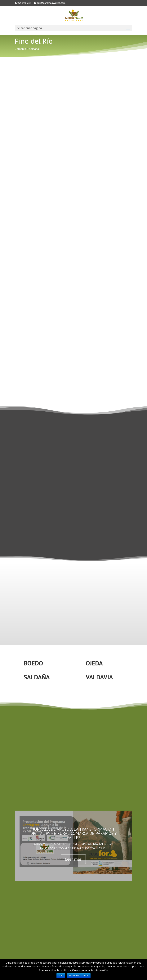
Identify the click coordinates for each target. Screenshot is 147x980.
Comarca (20, 49)
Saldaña (34, 49)
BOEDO (33, 663)
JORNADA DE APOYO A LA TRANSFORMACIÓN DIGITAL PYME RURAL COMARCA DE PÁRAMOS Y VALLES (73, 833)
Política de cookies (79, 976)
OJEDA (94, 663)
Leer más (73, 859)
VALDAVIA (99, 677)
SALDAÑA (37, 677)
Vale (61, 976)
